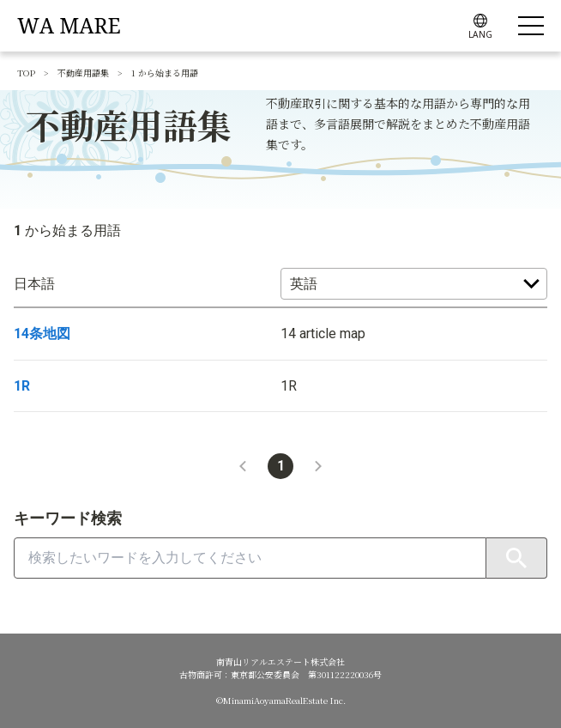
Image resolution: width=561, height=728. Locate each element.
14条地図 (42, 334)
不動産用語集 (83, 73)
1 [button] (281, 466)
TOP (26, 73)
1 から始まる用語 (165, 73)
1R (22, 386)
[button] (243, 466)
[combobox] (250, 558)
